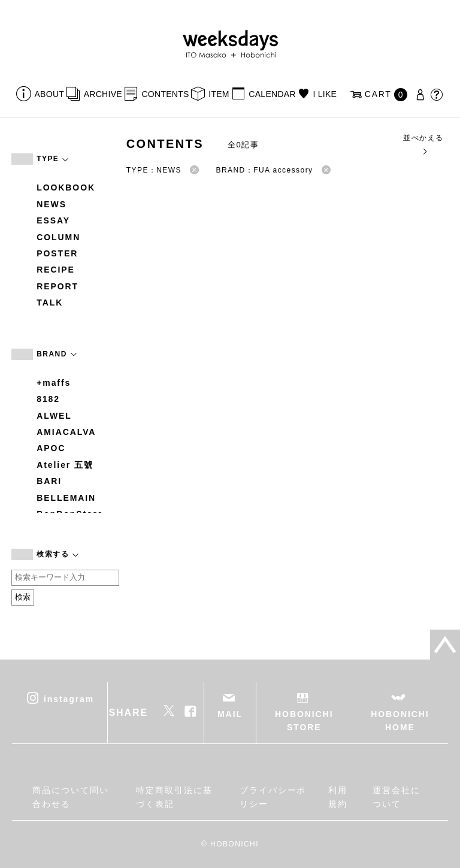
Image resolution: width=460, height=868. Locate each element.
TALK (50, 303)
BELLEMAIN (66, 498)
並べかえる (423, 144)
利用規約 (338, 797)
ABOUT (50, 94)
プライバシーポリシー (273, 797)
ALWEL (54, 416)
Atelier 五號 (65, 465)
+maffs (54, 383)
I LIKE (325, 94)
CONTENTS (165, 94)
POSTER (57, 253)
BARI (49, 481)
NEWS (52, 204)
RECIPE (56, 270)
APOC (51, 448)
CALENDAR (272, 94)
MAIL (230, 714)
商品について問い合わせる (70, 797)
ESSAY (53, 220)
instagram (69, 698)
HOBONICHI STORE (304, 721)
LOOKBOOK (66, 187)
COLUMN (58, 237)
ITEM (219, 94)
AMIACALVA (66, 432)
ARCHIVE (103, 94)
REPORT (57, 286)
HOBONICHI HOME (400, 721)
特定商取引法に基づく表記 (174, 797)
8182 (48, 399)
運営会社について (397, 797)
